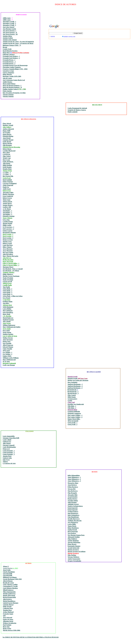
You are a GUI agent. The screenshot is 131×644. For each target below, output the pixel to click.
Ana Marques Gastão (9, 29)
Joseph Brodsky (73, 497)
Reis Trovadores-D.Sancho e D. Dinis (14, 93)
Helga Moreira (7, 74)
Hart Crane (6, 160)
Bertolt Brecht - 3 (73, 393)
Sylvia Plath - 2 (7, 291)
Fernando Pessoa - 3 (9, 64)
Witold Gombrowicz (9, 594)
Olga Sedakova (72, 539)
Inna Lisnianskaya (73, 515)
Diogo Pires (6, 53)
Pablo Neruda (7, 607)
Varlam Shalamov (73, 541)
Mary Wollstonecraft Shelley (12, 327)
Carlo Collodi (7, 440)
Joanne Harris (7, 203)
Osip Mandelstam (73, 517)
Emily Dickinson (8, 162)
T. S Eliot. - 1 (7, 173)
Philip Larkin (7, 225)
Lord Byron (6, 154)
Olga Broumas (7, 145)
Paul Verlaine (7, 625)
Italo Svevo (6, 460)
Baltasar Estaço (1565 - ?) (12, 45)
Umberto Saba (7, 458)
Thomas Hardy (7, 202)
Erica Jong (6, 220)
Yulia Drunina (72, 502)
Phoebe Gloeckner (8, 194)
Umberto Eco (7, 442)
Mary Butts (6, 153)
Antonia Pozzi (7, 456)
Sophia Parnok (72, 530)
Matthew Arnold (8, 125)
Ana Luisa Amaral (8, 27)
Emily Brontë (7, 142)
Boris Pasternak (73, 532)
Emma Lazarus (8, 231)
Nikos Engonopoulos (9, 592)
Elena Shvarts (72, 544)
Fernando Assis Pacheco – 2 (11, 58)
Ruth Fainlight (7, 180)
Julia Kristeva (7, 599)
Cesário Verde (7, 49)
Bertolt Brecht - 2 (73, 392)
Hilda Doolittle (7, 165)
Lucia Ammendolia (9, 436)
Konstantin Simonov (74, 546)
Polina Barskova (73, 487)
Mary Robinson (8, 311)
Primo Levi (6, 449)
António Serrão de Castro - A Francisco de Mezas (18, 43)
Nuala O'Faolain (8, 278)
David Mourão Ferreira (10, 51)
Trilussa (5, 462)
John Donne (6, 163)
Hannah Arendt (73, 378)
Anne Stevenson (8, 340)
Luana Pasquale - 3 (9, 454)
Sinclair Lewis (7, 242)
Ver (4, 637)
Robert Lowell (7, 243)
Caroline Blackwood (9, 151)
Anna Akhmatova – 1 (74, 477)
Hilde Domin (72, 397)
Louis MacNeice (8, 245)
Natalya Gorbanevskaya (75, 506)
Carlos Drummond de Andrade (77, 108)
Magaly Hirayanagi (9, 595)
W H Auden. (7, 133)
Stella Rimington (8, 307)
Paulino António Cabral (10, 89)
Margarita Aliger (73, 483)
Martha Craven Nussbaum (11, 276)
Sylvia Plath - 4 (8, 294)
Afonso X (6, 566)
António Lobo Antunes (10, 40)
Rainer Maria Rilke (74, 419)
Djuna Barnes (7, 134)
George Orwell (7, 282)
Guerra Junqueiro (8, 73)
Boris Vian (6, 627)
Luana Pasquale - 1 (9, 451)
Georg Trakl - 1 (73, 423)
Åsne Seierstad (8, 618)
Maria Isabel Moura (9, 84)
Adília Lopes (7, 18)
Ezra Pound (6, 298)
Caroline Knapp (8, 222)
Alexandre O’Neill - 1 (9, 22)
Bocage (5, 47)
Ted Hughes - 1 (7, 211)
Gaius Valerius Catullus (10, 585)
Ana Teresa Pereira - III (10, 34)
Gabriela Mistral (8, 605)
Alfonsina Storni (8, 621)
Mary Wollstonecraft (9, 360)
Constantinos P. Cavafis (10, 586)
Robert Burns (7, 149)
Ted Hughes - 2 (7, 213)
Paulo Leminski (73, 112)
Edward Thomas (8, 347)
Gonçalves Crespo (8, 71)
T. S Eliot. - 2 (7, 174)
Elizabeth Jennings (9, 216)
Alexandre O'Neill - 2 (9, 23)
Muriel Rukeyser (8, 318)
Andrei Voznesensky (74, 559)
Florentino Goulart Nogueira (12, 67)
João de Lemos (7, 78)
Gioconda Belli (8, 574)
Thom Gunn (7, 200)
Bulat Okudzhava (73, 528)
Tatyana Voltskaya (73, 557)
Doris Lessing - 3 (8, 238)
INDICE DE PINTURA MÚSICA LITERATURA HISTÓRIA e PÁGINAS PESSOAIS (32, 637)
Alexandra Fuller (8, 193)
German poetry (72, 399)
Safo (4, 616)
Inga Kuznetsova (73, 513)
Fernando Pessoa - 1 (9, 60)
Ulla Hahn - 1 (72, 406)
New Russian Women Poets (76, 535)
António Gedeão (8, 38)
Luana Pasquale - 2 (9, 452)
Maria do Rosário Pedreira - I (12, 86)
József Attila (7, 570)
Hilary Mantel (7, 247)
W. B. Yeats (6, 361)
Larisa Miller (72, 524)
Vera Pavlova (72, 533)
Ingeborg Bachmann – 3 (75, 388)
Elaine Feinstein (8, 182)
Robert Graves (7, 198)
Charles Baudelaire (9, 572)
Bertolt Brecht (72, 390)
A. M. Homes (7, 209)
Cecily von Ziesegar (9, 365)
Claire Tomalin (7, 349)
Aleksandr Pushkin (74, 537)
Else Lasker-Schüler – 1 (75, 415)
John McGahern (8, 254)
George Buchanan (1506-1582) (12, 579)
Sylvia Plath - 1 (7, 289)
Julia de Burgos (8, 581)
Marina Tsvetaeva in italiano (77, 551)
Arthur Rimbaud (8, 612)
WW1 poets (6, 351)
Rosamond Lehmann (9, 232)
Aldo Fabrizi (7, 443)
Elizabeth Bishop (8, 136)
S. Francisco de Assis (9, 463)
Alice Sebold (7, 322)
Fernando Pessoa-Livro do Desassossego (15, 65)
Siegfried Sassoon (8, 320)
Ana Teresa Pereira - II (10, 32)
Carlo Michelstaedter (9, 447)
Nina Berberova (73, 491)
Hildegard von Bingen (10, 577)
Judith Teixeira (7, 82)
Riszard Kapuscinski (9, 597)
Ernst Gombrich (8, 196)
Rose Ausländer (73, 382)
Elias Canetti (72, 395)
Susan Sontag (7, 332)
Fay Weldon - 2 (7, 354)
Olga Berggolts (72, 493)
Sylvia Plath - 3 (7, 292)
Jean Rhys (6, 303)
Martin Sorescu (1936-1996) (12, 630)
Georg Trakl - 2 (73, 424)
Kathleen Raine (8, 302)
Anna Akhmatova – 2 (74, 479)
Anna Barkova (72, 485)
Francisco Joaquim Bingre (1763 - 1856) (15, 69)
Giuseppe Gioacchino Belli (11, 438)
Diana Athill (7, 131)
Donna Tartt (7, 341)
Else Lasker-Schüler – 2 (75, 417)
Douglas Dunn (7, 169)
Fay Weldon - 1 (7, 352)
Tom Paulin (6, 287)
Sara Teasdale (7, 343)
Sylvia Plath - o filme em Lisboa (13, 296)
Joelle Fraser (7, 189)
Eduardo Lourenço (9, 54)
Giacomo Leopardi (9, 445)
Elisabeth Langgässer (74, 413)
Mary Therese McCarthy (11, 256)
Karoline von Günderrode (76, 404)
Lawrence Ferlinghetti (10, 183)
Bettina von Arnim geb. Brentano (78, 380)
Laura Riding (7, 309)
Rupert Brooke (7, 143)
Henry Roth (6, 314)
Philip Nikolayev (8, 274)
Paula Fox (6, 187)
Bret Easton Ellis (8, 176)
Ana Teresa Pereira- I (9, 31)
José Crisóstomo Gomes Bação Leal (14, 80)
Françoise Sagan (8, 614)
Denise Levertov (8, 240)
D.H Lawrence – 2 (8, 229)
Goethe (70, 401)
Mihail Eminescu (8, 590)
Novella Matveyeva (74, 519)
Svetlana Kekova (73, 512)
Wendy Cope (7, 158)
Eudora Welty (7, 356)
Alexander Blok (73, 495)
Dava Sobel (6, 331)
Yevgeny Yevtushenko (74, 561)
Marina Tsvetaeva (73, 550)
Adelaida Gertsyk (73, 504)
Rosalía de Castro (8, 583)
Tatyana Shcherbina (74, 542)
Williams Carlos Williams (11, 358)
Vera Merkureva (73, 522)
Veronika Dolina (73, 501)
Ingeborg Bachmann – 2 (75, 386)
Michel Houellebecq (9, 601)
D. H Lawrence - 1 (8, 227)
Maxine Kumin (7, 223)
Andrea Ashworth (8, 129)
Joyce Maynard (8, 249)
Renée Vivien (7, 629)
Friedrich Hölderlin (74, 412)
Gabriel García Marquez (11, 603)
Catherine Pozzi (8, 608)
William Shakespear (9, 325)
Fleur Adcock (7, 123)
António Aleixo (7, 36)
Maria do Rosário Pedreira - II (12, 87)
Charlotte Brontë (8, 140)
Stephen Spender (8, 334)
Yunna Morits (72, 526)
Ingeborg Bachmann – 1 (75, 384)
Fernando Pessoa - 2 (9, 62)
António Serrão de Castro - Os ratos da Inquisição (18, 42)
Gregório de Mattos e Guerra (77, 110)
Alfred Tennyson (8, 345)
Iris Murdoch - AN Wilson (11, 271)
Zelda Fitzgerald (8, 185)
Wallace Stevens (8, 338)
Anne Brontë (7, 138)
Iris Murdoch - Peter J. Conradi (13, 269)
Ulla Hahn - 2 (72, 408)
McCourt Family (8, 252)
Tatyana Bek (72, 489)
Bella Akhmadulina (74, 475)
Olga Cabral (7, 156)
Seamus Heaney (8, 205)
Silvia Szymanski (73, 421)
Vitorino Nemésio (8, 95)
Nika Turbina (72, 555)
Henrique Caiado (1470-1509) (12, 76)
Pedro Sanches (7, 91)
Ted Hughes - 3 (7, 214)
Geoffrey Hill (7, 207)
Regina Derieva (72, 499)
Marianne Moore (8, 267)
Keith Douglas (7, 167)
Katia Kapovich (73, 508)
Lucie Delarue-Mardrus (10, 588)
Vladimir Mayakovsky (75, 521)
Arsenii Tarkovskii (73, 548)
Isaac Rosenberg (8, 312)
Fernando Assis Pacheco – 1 (11, 56)
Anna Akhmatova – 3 (74, 481)
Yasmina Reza (7, 610)
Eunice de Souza (8, 619)
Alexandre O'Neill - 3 (9, 25)
